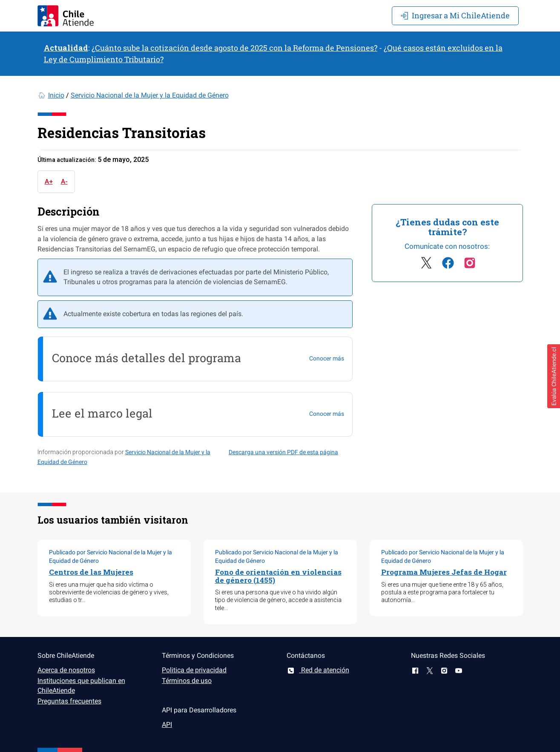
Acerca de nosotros (66, 670)
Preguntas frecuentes (69, 701)
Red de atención (318, 670)
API (167, 725)
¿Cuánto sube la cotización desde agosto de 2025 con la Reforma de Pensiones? (234, 48)
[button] (554, 376)
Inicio (56, 95)
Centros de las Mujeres (91, 572)
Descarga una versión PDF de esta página (283, 452)
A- (64, 182)
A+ (49, 182)
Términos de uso (187, 681)
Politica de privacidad (194, 670)
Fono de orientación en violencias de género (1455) (278, 576)
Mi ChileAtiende (455, 15)
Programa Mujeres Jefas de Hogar (444, 572)
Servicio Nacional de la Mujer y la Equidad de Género (150, 95)
